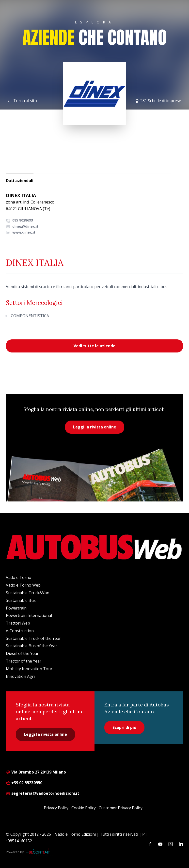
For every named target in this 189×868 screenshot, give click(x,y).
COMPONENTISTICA (30, 316)
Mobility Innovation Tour (29, 669)
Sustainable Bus (21, 600)
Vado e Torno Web (23, 585)
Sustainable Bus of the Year (31, 646)
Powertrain (16, 608)
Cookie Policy (84, 808)
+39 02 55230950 (24, 783)
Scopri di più (124, 727)
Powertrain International (29, 615)
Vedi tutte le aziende (94, 346)
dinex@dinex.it (22, 226)
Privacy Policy (56, 808)
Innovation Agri (20, 676)
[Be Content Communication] (39, 852)
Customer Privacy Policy (121, 808)
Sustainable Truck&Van (28, 593)
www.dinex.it (21, 232)
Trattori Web (18, 623)
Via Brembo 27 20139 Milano (36, 772)
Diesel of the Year (22, 653)
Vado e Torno (19, 577)
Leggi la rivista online (95, 427)
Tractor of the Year (24, 661)
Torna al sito (25, 101)
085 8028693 (19, 220)
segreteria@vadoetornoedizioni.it (43, 793)
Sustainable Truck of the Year (33, 638)
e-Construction (20, 631)
